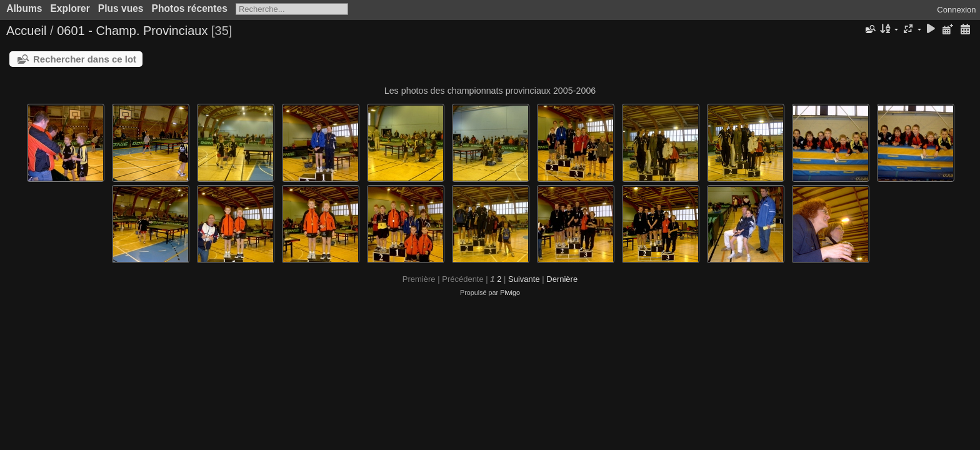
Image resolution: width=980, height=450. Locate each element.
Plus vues (121, 8)
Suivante (524, 279)
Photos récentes (190, 8)
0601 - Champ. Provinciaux (132, 31)
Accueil (26, 31)
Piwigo (510, 292)
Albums (24, 8)
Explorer (70, 8)
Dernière (562, 279)
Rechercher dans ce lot (85, 59)
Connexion (956, 10)
